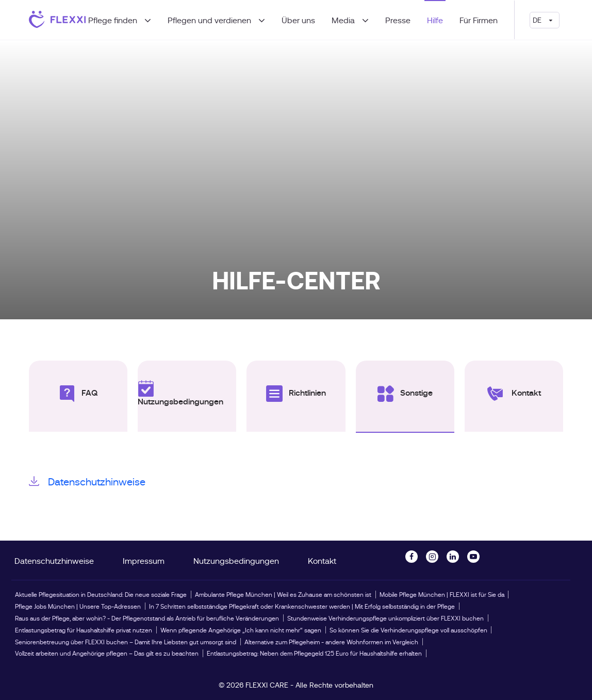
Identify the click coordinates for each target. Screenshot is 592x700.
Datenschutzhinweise (87, 481)
